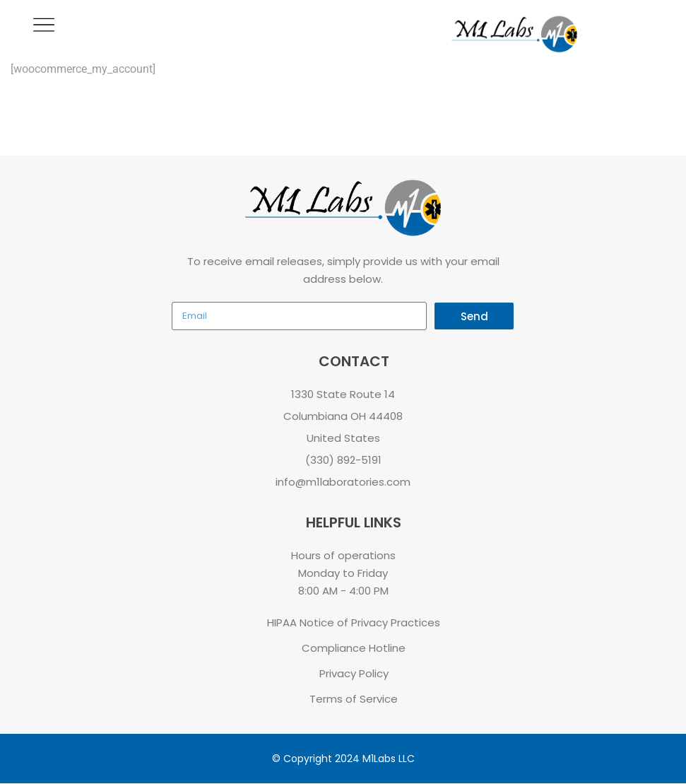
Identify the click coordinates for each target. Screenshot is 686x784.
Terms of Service (354, 699)
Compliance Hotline (354, 648)
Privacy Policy (354, 673)
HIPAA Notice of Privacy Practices (354, 622)
